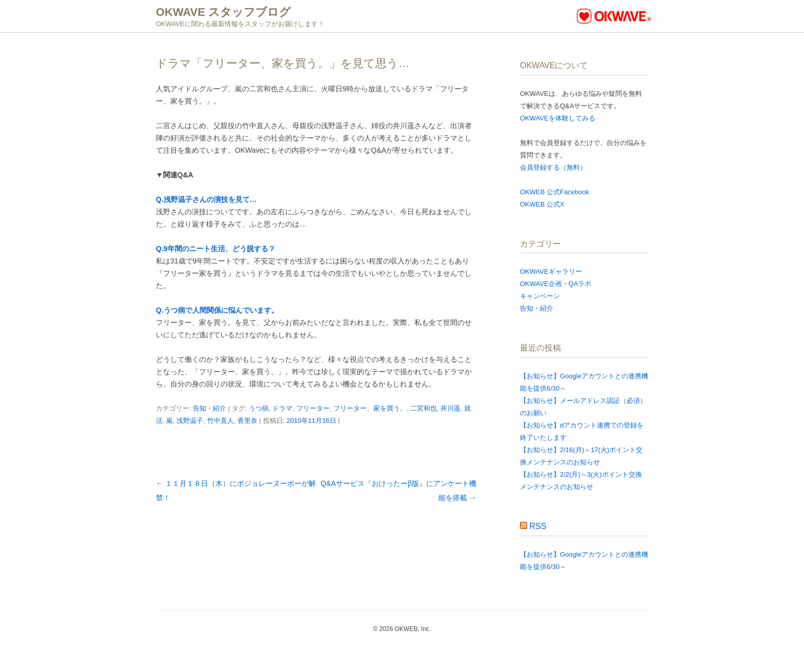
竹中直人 (220, 421)
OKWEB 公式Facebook (555, 192)
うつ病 (259, 408)
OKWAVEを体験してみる (558, 118)
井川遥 (450, 408)
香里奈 (247, 421)
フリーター (313, 408)
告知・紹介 (209, 408)
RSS (538, 526)
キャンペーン (540, 296)
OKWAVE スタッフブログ (223, 12)
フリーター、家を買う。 (370, 408)
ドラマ (282, 408)
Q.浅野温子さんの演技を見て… (206, 199)
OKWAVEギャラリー (551, 271)
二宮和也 (424, 408)
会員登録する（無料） (553, 167)
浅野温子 (190, 421)
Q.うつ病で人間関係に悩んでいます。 (217, 310)
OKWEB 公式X (542, 204)
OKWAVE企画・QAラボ (556, 284)
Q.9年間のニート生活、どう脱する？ (216, 249)
